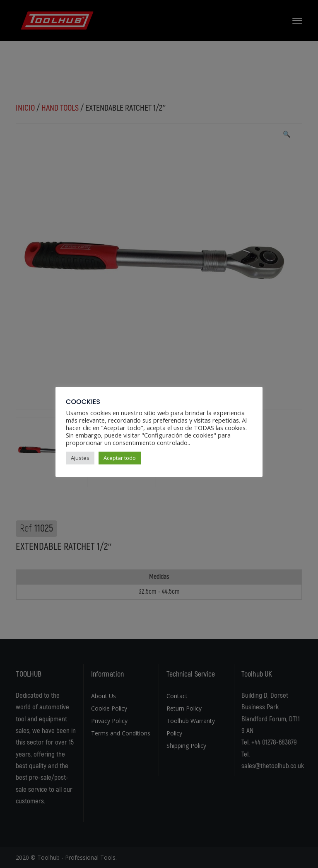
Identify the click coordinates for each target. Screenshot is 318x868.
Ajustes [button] (80, 458)
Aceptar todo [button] (120, 458)
